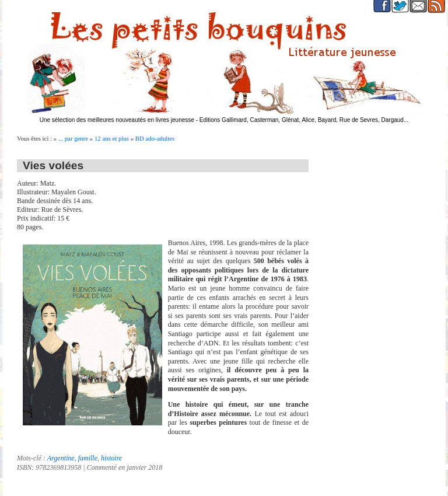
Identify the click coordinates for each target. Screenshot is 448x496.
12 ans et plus (112, 138)
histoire (111, 458)
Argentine (61, 458)
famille (88, 458)
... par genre (73, 138)
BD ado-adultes (155, 138)
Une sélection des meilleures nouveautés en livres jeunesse (117, 120)
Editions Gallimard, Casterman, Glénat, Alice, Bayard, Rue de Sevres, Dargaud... (304, 120)
